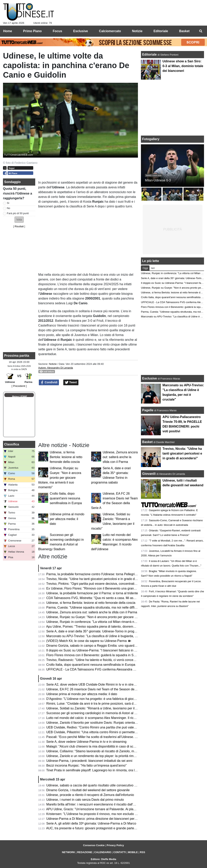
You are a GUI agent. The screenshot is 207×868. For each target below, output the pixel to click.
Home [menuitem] (8, 31)
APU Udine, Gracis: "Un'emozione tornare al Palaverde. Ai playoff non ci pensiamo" (105, 809)
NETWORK (68, 852)
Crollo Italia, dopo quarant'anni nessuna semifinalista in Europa (66, 498)
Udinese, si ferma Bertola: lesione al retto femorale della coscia (66, 457)
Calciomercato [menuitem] (110, 31)
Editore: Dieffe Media (103, 859)
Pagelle (148, 410)
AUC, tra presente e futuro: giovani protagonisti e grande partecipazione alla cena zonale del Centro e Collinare (125, 828)
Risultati (19, 226)
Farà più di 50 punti (18, 213)
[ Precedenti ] (19, 386)
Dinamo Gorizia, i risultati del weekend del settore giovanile (88, 790)
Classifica (12, 444)
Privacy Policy (115, 845)
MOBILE (133, 852)
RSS (143, 852)
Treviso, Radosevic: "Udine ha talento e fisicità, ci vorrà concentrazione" (97, 660)
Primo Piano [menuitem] (32, 31)
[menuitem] (201, 31)
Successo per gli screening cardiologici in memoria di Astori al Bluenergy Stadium (104, 713)
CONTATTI (120, 852)
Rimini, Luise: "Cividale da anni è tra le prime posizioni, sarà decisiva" (95, 704)
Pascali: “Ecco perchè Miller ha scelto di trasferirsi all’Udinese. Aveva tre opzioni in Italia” (109, 737)
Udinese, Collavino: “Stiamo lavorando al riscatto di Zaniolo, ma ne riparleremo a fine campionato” (115, 751)
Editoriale (150, 54)
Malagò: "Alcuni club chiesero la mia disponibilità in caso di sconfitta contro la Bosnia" (107, 746)
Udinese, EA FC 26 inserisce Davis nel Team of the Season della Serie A (98, 689)
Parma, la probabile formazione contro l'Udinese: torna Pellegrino (92, 574)
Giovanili (149, 474)
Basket (147, 442)
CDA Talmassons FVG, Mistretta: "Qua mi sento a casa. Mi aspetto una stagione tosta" (107, 598)
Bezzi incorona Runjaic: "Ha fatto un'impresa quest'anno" (86, 765)
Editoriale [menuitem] (161, 31)
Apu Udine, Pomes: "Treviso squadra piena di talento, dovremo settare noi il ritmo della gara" (112, 627)
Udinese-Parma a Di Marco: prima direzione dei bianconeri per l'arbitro (96, 819)
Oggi (145, 268)
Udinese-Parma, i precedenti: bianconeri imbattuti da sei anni (89, 761)
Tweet (71, 382)
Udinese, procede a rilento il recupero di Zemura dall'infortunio (90, 795)
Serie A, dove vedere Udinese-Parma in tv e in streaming (86, 742)
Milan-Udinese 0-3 (158, 180)
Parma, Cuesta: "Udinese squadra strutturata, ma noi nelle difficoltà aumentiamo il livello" (109, 607)
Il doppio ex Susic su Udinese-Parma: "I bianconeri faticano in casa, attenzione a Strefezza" (111, 650)
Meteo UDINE (20, 397)
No (9, 208)
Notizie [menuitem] (137, 31)
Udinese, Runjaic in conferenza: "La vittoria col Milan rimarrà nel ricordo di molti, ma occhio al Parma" (118, 622)
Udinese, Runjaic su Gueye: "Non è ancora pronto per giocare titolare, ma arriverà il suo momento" (60, 478)
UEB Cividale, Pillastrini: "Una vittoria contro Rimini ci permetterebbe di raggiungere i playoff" (112, 732)
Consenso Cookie (94, 845)
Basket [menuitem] (184, 31)
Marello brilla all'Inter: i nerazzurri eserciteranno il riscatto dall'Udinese (96, 804)
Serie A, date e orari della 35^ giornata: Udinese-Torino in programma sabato (101, 631)
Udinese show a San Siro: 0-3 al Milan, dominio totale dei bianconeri (183, 66)
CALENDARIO (103, 852)
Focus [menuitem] (57, 31)
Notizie (53, 364)
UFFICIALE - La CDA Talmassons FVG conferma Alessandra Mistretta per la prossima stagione (114, 669)
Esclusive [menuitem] (81, 31)
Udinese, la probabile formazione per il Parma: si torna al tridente (92, 593)
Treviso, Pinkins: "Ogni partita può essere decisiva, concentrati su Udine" (98, 584)
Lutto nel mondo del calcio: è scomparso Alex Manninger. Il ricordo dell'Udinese (102, 718)
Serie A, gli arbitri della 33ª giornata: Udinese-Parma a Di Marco (91, 823)
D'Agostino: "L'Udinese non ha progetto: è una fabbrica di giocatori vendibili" (100, 699)
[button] (19, 220)
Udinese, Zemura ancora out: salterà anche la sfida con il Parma (120, 457)
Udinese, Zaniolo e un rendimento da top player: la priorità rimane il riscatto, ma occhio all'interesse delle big (123, 756)
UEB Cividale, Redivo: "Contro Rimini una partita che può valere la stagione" (100, 727)
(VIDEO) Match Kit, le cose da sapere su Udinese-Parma (87, 641)
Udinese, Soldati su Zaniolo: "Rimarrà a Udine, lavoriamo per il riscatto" (97, 708)
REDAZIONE (85, 852)
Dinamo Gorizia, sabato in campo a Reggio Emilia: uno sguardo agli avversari (101, 646)
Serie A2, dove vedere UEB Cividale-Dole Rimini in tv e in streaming (94, 684)
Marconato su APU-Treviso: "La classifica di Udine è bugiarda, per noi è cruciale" (103, 636)
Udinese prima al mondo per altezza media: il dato (67, 519)
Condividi (49, 382)
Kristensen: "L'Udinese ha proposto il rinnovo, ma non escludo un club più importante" (107, 814)
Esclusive (149, 378)
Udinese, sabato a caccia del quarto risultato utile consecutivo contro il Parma (101, 785)
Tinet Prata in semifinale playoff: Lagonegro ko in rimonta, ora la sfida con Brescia (104, 770)
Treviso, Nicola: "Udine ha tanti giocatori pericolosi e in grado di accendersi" (99, 579)
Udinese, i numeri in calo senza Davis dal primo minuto (85, 800)
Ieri (153, 268)
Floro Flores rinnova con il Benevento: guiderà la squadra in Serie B (94, 655)
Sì (8, 203)
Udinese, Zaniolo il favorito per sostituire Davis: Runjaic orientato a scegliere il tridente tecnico (112, 723)
